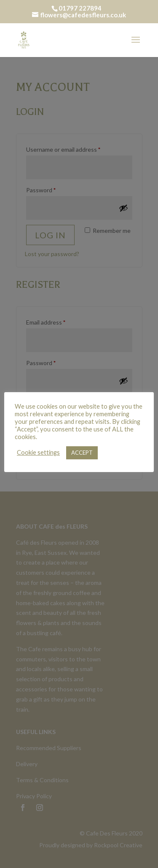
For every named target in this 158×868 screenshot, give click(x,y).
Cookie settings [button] (38, 452)
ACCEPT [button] (82, 453)
